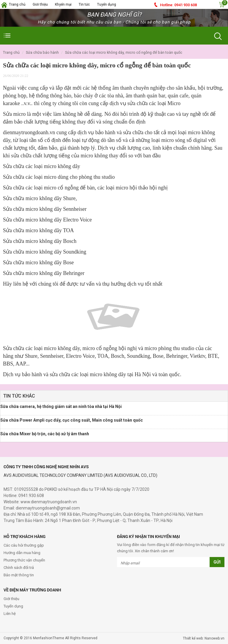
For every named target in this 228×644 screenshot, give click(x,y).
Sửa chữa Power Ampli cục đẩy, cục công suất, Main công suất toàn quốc (72, 420)
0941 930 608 (178, 5)
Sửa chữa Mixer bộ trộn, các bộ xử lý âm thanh (45, 434)
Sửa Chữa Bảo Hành (42, 52)
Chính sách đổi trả (19, 568)
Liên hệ (10, 614)
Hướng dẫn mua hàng (22, 553)
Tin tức (84, 4)
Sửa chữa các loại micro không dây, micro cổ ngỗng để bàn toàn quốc (124, 52)
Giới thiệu (40, 4)
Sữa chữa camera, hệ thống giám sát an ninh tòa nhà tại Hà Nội (61, 406)
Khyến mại (63, 4)
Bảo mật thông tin (19, 575)
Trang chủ (17, 4)
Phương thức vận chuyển (24, 560)
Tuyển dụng (107, 4)
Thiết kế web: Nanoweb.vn (204, 638)
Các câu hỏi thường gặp (24, 545)
